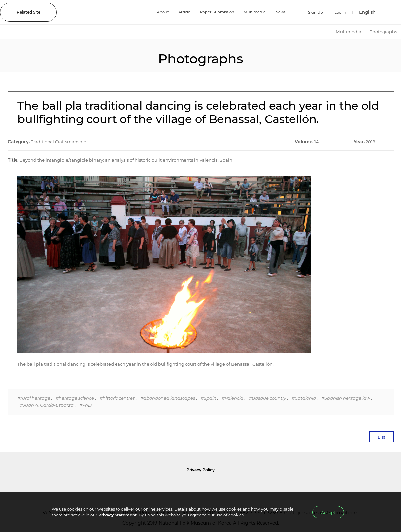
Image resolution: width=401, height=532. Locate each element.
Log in (340, 12)
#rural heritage (34, 398)
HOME (326, 32)
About (160, 12)
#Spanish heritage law (346, 398)
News (281, 12)
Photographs (383, 32)
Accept (328, 512)
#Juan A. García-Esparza (47, 405)
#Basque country (267, 398)
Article (182, 12)
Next (398, 55)
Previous (3, 55)
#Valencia (233, 398)
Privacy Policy (200, 470)
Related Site (29, 12)
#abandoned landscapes (168, 398)
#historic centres (117, 398)
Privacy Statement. (118, 515)
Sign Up (315, 12)
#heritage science (75, 398)
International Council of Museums (214, 486)
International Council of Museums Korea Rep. (272, 486)
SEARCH (391, 12)
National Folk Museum (145, 486)
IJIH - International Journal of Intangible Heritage (105, 12)
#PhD (85, 405)
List (382, 437)
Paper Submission (216, 12)
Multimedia (254, 12)
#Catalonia (304, 398)
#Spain (208, 398)
